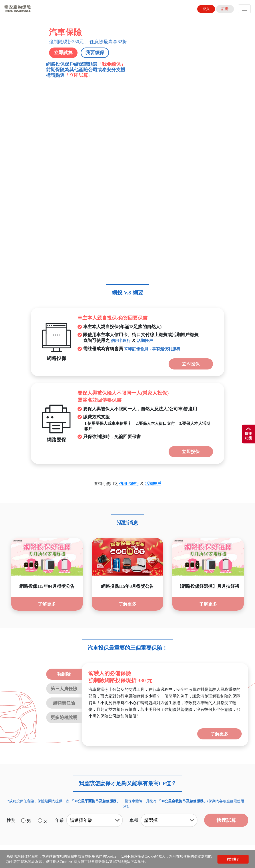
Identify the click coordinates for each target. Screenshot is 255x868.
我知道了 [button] (233, 859)
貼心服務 (172, 743)
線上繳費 (144, 743)
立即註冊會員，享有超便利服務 (152, 169)
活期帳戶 (145, 161)
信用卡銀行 (121, 161)
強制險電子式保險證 (211, 743)
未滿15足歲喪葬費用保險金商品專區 (60, 747)
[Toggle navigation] (244, 9)
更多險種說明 (64, 538)
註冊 (225, 9)
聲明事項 (33, 743)
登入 (206, 9)
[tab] (127, 674)
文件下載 (61, 743)
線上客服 (89, 743)
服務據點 (116, 743)
